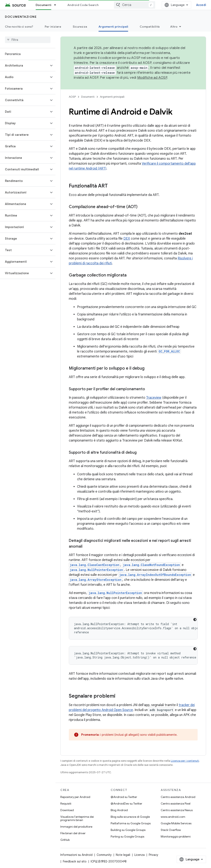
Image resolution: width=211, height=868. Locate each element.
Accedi (201, 5)
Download (67, 810)
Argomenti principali (112, 97)
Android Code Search (83, 5)
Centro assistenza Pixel (176, 804)
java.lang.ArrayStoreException (96, 580)
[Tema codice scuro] (195, 620)
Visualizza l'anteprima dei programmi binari (77, 818)
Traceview (154, 398)
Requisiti (66, 804)
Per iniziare (53, 27)
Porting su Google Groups (127, 836)
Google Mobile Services (176, 823)
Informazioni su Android (76, 855)
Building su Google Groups (128, 830)
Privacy (154, 855)
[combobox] (135, 5)
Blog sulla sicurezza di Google (130, 817)
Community (104, 855)
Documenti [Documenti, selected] (43, 5)
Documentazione (21, 17)
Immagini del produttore (76, 827)
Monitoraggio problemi (176, 836)
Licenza (139, 855)
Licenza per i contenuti (185, 761)
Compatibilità (150, 27)
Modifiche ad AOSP (152, 78)
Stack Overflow (171, 830)
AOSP (72, 97)
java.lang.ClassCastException (95, 565)
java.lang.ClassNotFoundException (151, 565)
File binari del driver (73, 833)
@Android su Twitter (124, 797)
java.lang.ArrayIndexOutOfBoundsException (155, 575)
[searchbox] (28, 40)
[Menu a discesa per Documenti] (57, 5)
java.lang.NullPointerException (96, 570)
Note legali (123, 855)
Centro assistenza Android (178, 797)
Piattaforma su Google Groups (131, 823)
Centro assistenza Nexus (177, 810)
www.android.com (173, 817)
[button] (24, 66)
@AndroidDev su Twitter (126, 804)
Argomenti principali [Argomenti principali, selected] (113, 27)
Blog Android (119, 810)
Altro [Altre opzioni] (174, 27)
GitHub (65, 840)
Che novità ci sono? (19, 27)
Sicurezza (80, 27)
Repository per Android (75, 797)
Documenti (88, 97)
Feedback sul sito (75, 861)
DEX (127, 239)
